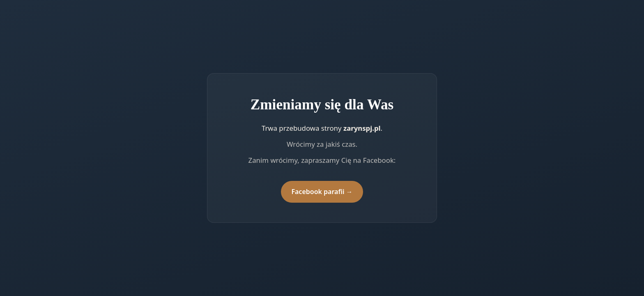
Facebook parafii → (322, 192)
